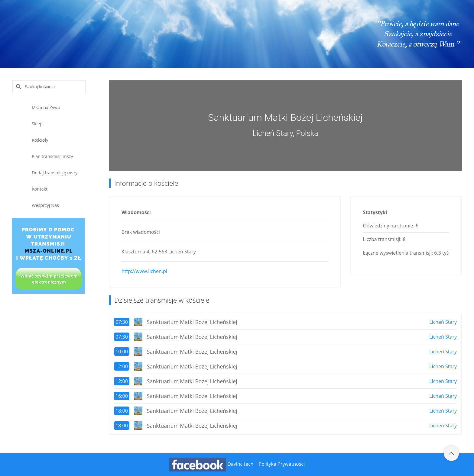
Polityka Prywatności (282, 464)
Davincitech (240, 464)
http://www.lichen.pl (144, 271)
